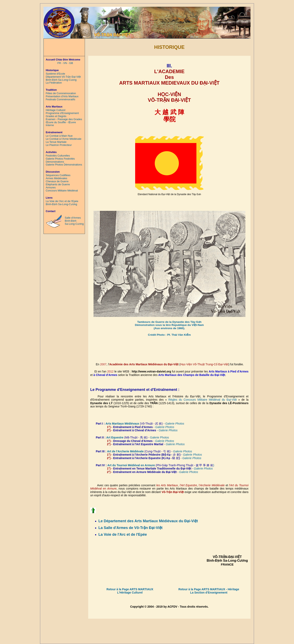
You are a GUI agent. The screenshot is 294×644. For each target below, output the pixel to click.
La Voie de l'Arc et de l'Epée (123, 534)
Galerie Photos (168, 430)
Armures (51, 188)
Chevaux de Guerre (57, 181)
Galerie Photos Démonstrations (64, 165)
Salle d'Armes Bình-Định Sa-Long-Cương (74, 221)
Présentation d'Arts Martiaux (62, 96)
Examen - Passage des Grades (64, 119)
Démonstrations (55, 162)
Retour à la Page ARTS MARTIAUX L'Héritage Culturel (130, 591)
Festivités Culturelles (58, 156)
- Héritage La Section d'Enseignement (215, 591)
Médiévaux (132, 424)
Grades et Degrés (56, 116)
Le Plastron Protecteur (59, 145)
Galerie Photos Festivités (60, 159)
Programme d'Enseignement (62, 113)
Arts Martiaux (115, 424)
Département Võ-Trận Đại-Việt (63, 77)
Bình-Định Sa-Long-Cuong (61, 80)
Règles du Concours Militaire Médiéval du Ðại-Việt (203, 400)
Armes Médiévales (56, 178)
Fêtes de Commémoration (61, 93)
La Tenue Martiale (56, 142)
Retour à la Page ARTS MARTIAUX (202, 589)
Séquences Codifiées (58, 175)
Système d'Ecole (55, 74)
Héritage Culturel (56, 110)
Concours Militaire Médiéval (62, 191)
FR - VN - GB (65, 63)
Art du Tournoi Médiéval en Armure (131, 465)
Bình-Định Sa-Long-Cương (61, 204)
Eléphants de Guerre (58, 184)
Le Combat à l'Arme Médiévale (64, 139)
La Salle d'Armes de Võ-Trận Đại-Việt (130, 528)
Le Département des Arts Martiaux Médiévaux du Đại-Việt (148, 521)
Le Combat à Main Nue (59, 136)
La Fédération (54, 83)
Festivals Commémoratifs (60, 100)
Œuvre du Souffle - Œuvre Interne (61, 124)
